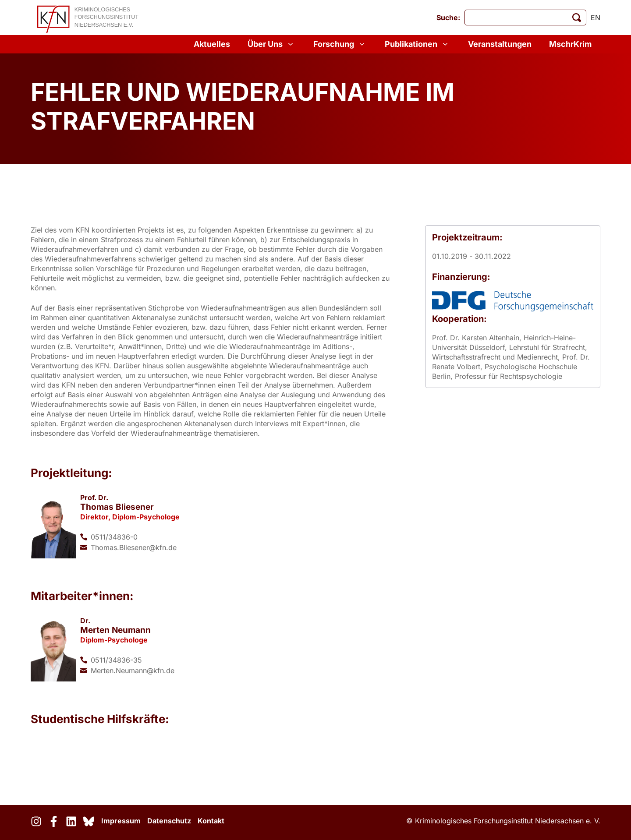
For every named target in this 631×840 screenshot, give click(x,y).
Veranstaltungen (500, 44)
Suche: (448, 18)
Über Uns (272, 44)
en (596, 18)
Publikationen (418, 44)
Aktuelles (212, 44)
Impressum (121, 821)
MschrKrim (570, 44)
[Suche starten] (577, 18)
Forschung (340, 44)
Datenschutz (169, 821)
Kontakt (211, 821)
